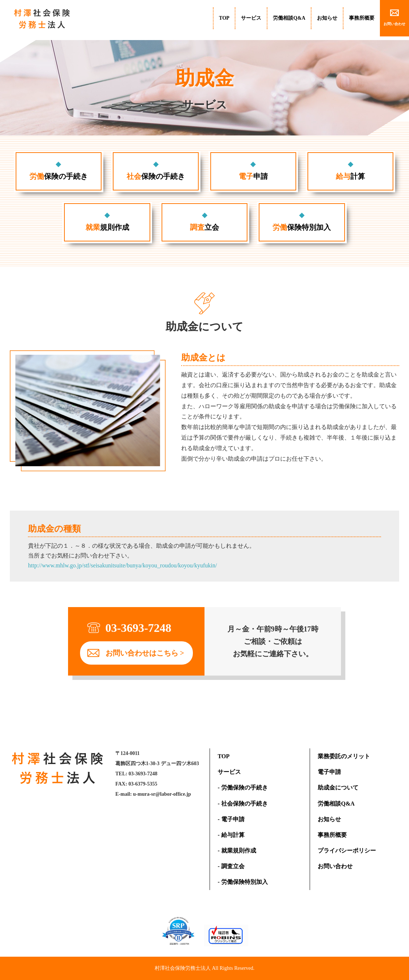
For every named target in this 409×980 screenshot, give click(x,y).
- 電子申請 (231, 819)
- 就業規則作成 (237, 851)
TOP (224, 18)
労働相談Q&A (289, 18)
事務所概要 (362, 18)
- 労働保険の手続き (243, 788)
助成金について (338, 788)
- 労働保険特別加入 (243, 882)
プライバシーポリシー (347, 851)
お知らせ (327, 18)
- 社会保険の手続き (243, 804)
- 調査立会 (231, 866)
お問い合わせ (335, 866)
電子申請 (329, 772)
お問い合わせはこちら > (145, 653)
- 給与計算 (231, 835)
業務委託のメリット (344, 756)
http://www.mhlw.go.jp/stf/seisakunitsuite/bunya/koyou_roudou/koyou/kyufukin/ (122, 565)
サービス (251, 18)
